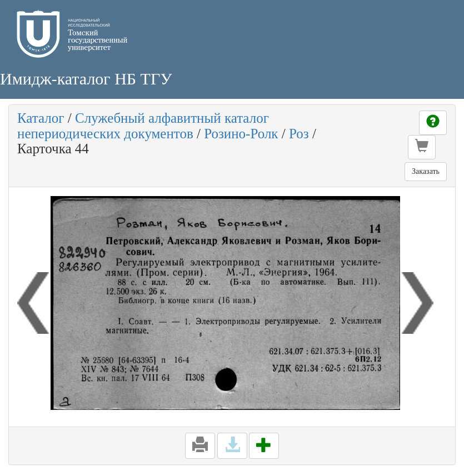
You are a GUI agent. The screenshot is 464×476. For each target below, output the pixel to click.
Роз (299, 134)
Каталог (41, 118)
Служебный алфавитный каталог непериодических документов (143, 126)
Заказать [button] (426, 171)
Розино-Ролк (241, 134)
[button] (422, 147)
